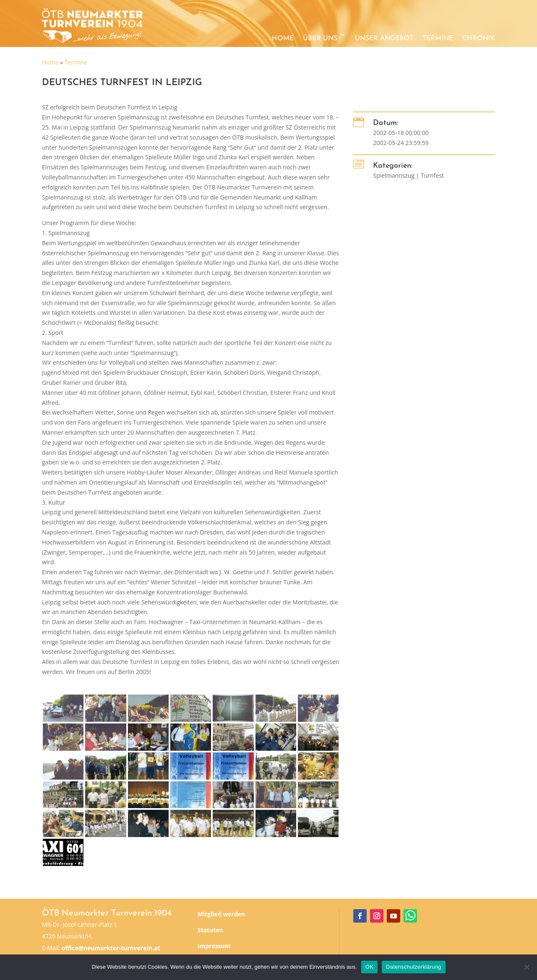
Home (283, 39)
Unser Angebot (384, 39)
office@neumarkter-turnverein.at (111, 948)
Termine (438, 39)
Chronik (479, 39)
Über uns (320, 39)
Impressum (214, 946)
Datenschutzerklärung (413, 967)
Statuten (210, 930)
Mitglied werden (222, 914)
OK (369, 967)
